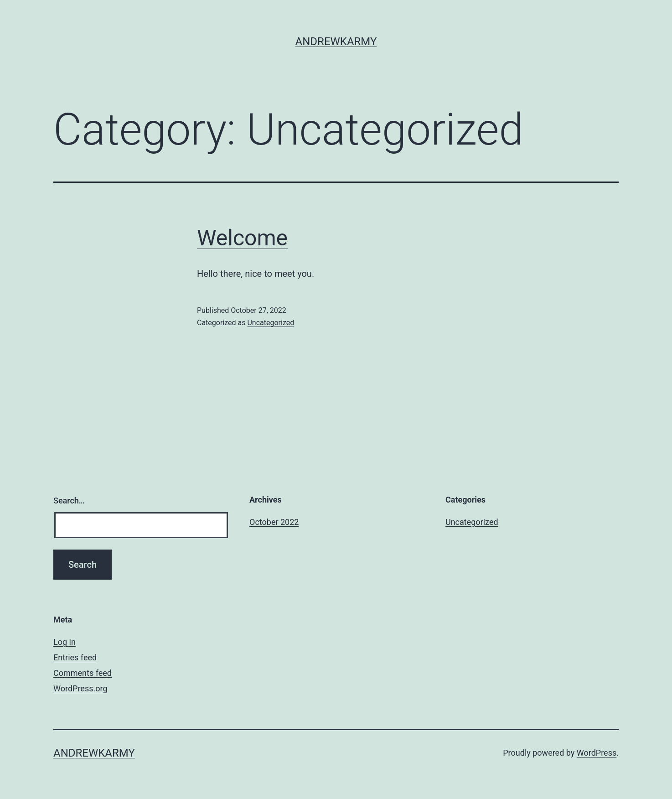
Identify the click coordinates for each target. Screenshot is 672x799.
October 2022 (274, 522)
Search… (69, 501)
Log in (65, 642)
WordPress (597, 753)
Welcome (242, 238)
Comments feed (83, 673)
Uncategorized (271, 323)
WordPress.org (80, 688)
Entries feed (75, 657)
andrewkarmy (336, 42)
